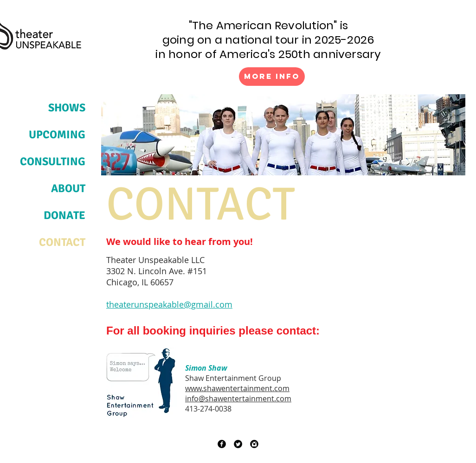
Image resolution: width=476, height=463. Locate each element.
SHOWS (67, 108)
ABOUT (68, 188)
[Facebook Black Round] (222, 444)
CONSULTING (53, 161)
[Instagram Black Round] (254, 444)
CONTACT (62, 242)
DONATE (64, 215)
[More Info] (272, 77)
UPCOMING (57, 135)
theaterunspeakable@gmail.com (169, 304)
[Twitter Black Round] (238, 444)
